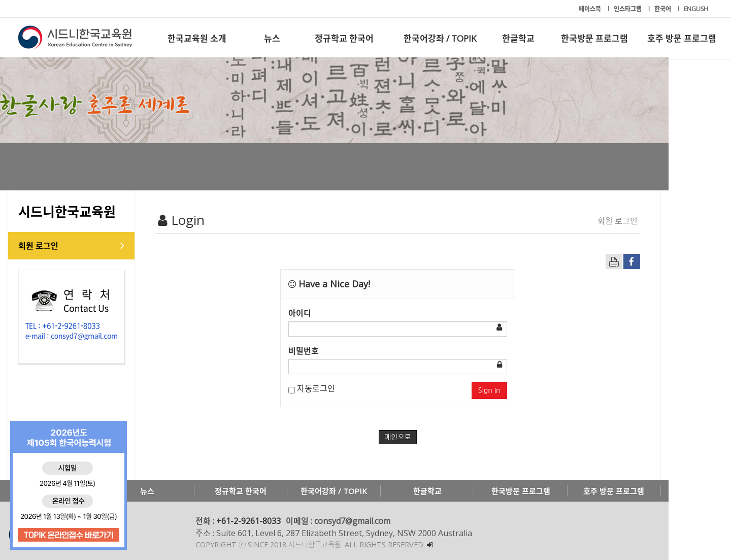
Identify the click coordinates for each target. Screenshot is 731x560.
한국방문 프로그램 (594, 38)
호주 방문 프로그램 (682, 38)
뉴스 (272, 38)
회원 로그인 (48, 246)
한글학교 (518, 38)
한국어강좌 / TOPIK (440, 38)
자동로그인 (333, 388)
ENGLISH (696, 9)
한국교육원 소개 (197, 38)
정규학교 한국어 (344, 38)
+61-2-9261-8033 (259, 521)
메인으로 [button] (429, 437)
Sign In (531, 390)
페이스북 (591, 9)
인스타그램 (628, 9)
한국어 (663, 9)
